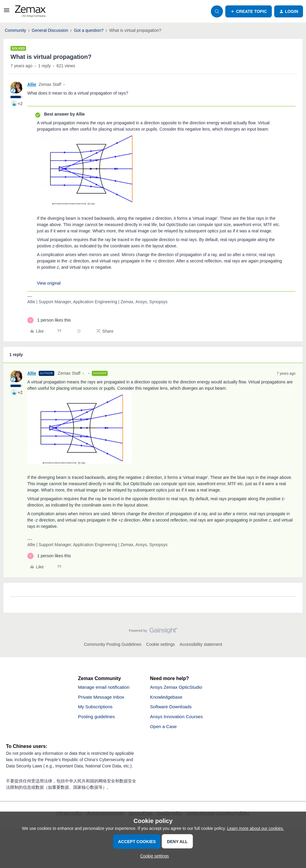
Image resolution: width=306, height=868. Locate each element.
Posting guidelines (97, 718)
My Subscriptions (96, 708)
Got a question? (89, 30)
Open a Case (164, 728)
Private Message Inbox (102, 698)
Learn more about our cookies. (256, 828)
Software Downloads (172, 708)
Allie (32, 84)
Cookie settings (160, 644)
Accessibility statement (201, 644)
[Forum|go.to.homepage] (30, 11)
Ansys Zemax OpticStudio (178, 687)
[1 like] (49, 320)
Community (15, 30)
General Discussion (50, 30)
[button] (7, 12)
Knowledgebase (167, 698)
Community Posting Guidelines (113, 644)
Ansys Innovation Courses (178, 718)
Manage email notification (105, 687)
